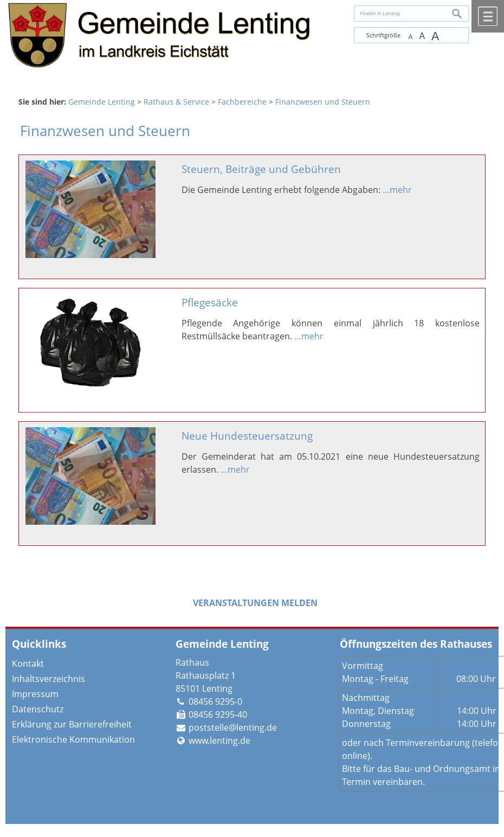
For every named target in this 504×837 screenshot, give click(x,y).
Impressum (35, 694)
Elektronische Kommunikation (73, 739)
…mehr (397, 190)
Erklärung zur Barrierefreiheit (72, 724)
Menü (488, 16)
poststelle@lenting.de (233, 727)
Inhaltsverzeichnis (49, 679)
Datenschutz (38, 709)
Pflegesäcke (210, 302)
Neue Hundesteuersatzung (247, 436)
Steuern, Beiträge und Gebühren (261, 169)
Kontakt (28, 664)
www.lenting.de (219, 741)
